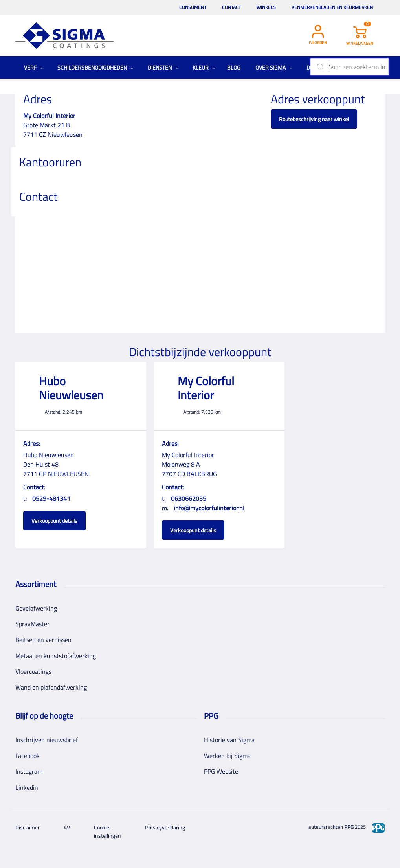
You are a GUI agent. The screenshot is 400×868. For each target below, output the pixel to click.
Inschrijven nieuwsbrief (47, 740)
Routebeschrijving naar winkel (314, 119)
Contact (231, 7)
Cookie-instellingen (107, 831)
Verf (33, 67)
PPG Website (221, 771)
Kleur (204, 67)
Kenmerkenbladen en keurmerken (332, 7)
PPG (349, 827)
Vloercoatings (33, 671)
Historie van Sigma (229, 740)
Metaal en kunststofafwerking (56, 656)
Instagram (29, 771)
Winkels (266, 7)
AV (67, 827)
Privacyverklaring (165, 827)
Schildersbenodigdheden (95, 67)
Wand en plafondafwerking (51, 687)
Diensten (163, 67)
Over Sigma (274, 67)
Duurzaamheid (329, 67)
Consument (193, 7)
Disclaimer (28, 827)
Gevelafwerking (36, 608)
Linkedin (27, 787)
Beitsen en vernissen (43, 640)
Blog (234, 67)
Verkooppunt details (54, 521)
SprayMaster (32, 624)
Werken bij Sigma (227, 756)
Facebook (28, 756)
